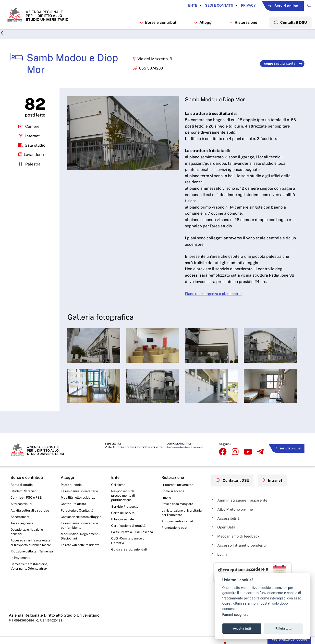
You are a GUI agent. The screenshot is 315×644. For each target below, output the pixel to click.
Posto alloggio (72, 493)
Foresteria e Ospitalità (78, 520)
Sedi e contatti (210, 6)
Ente (184, 6)
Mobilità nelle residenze (79, 506)
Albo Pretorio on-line (233, 516)
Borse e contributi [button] (156, 31)
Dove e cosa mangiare (179, 513)
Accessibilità (226, 525)
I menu (167, 506)
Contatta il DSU (234, 488)
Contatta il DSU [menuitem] (289, 31)
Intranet (276, 488)
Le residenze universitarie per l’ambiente (81, 540)
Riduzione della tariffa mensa (28, 570)
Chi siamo (119, 493)
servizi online (286, 457)
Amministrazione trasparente (241, 507)
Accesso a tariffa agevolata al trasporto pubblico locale (28, 556)
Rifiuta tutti (284, 628)
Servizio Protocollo (126, 516)
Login (220, 563)
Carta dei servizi (124, 523)
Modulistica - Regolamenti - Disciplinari (81, 552)
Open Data (224, 535)
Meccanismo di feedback (237, 544)
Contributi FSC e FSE (27, 506)
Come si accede (174, 500)
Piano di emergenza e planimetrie (215, 303)
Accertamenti (21, 527)
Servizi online (278, 6)
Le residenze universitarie (81, 500)
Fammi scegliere (236, 615)
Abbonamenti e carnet (179, 531)
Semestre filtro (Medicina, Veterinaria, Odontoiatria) (30, 589)
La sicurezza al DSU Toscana (127, 545)
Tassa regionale (23, 533)
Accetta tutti (242, 628)
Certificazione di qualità (130, 536)
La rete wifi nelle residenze (82, 561)
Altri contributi (22, 513)
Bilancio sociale (123, 529)
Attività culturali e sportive (31, 520)
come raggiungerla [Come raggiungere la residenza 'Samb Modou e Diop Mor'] (283, 73)
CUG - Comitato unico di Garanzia (129, 557)
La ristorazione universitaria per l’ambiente (182, 522)
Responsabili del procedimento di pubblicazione (124, 504)
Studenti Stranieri (24, 500)
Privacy (239, 6)
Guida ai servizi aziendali (130, 566)
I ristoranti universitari (178, 493)
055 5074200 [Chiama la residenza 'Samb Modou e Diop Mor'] (152, 78)
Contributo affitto (74, 513)
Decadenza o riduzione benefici (28, 542)
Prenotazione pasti (176, 538)
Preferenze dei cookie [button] (289, 639)
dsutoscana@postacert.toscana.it (184, 457)
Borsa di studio (22, 493)
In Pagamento (22, 579)
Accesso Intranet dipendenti (240, 554)
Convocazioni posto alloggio (76, 529)
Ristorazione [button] (241, 31)
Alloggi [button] (200, 31)
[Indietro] (2, 43)
